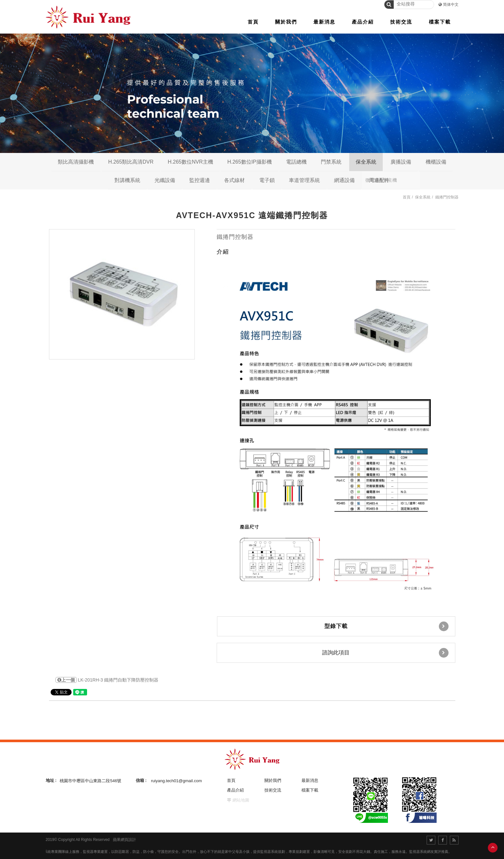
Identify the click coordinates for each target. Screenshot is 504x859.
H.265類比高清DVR (131, 162)
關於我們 (273, 780)
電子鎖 (267, 180)
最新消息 (310, 780)
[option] (122, 294)
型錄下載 (386, 626)
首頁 (407, 197)
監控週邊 (200, 180)
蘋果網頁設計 (124, 840)
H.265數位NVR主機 (190, 162)
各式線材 (234, 180)
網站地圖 (241, 800)
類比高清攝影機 (76, 162)
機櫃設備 (436, 162)
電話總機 (296, 162)
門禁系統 (331, 162)
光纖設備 (165, 180)
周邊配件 (379, 180)
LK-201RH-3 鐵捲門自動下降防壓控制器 (107, 680)
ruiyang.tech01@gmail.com (176, 780)
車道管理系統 (304, 180)
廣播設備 (401, 162)
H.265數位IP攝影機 (250, 162)
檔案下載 (310, 790)
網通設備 (344, 180)
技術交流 (273, 790)
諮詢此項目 (385, 653)
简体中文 (451, 5)
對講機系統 (127, 180)
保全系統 (366, 162)
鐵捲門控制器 (447, 197)
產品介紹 (235, 790)
